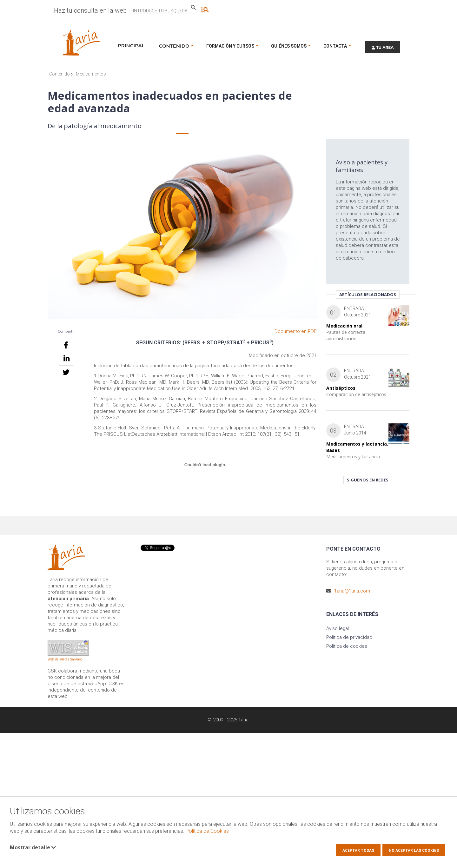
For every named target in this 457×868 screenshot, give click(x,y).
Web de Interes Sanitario (65, 659)
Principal (131, 46)
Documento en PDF (295, 331)
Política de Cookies (207, 831)
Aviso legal (338, 628)
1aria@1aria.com (352, 591)
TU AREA (383, 47)
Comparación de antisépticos (356, 394)
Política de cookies (347, 646)
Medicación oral (344, 326)
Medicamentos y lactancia (353, 457)
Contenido (61, 74)
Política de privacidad (349, 637)
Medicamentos (91, 74)
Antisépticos (341, 388)
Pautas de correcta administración (346, 335)
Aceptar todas (358, 851)
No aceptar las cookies (414, 851)
